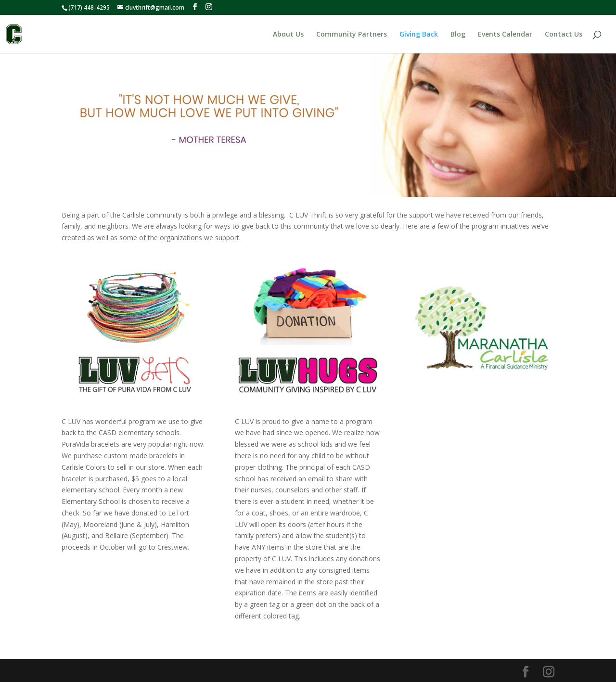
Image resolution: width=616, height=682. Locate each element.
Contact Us (564, 35)
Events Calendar (505, 35)
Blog (458, 35)
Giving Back (419, 35)
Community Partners (352, 35)
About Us (288, 35)
